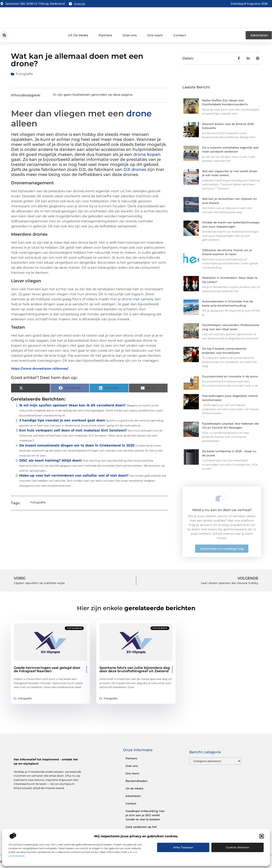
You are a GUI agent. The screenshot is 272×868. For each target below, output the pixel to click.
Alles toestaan (183, 847)
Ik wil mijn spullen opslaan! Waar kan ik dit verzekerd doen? (72, 405)
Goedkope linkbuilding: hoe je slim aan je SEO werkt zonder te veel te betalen (145, 815)
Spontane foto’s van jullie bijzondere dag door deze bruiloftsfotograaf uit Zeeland (135, 669)
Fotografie (24, 74)
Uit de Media (134, 788)
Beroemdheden (137, 781)
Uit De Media (78, 35)
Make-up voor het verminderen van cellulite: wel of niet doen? (74, 475)
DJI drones (135, 169)
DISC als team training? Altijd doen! (51, 460)
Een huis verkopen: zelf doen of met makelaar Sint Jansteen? (73, 430)
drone (139, 113)
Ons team (155, 35)
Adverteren (133, 796)
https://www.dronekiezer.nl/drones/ (40, 368)
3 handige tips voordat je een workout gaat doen (62, 420)
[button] (262, 836)
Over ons (130, 35)
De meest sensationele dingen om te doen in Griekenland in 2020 (77, 445)
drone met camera (137, 299)
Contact (180, 35)
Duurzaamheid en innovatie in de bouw (230, 376)
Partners (105, 35)
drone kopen (147, 154)
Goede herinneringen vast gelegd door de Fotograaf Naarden (47, 669)
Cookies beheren (238, 847)
